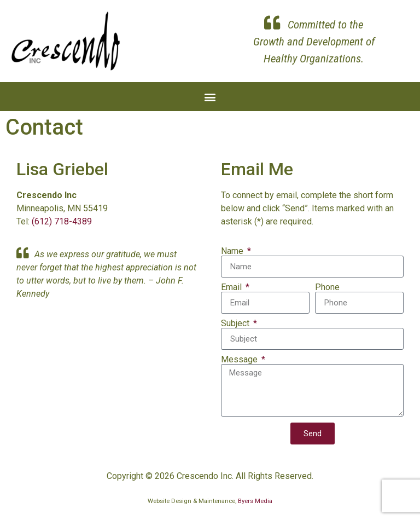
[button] (210, 97)
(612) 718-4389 (62, 221)
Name (233, 251)
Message (240, 360)
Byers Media (255, 501)
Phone (327, 287)
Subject (236, 323)
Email (232, 287)
